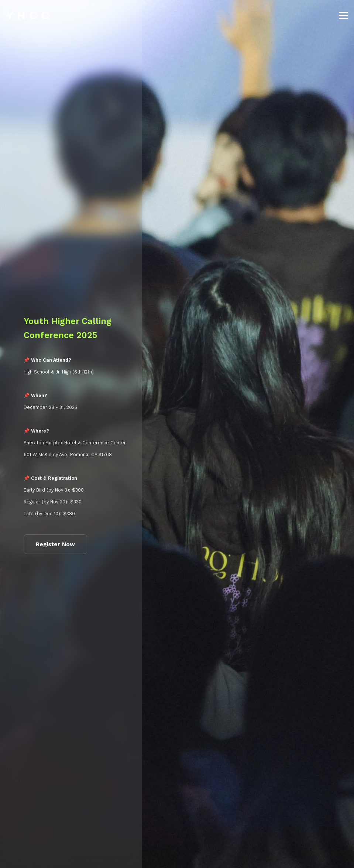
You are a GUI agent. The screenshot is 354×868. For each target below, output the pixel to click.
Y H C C (28, 15)
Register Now (55, 544)
